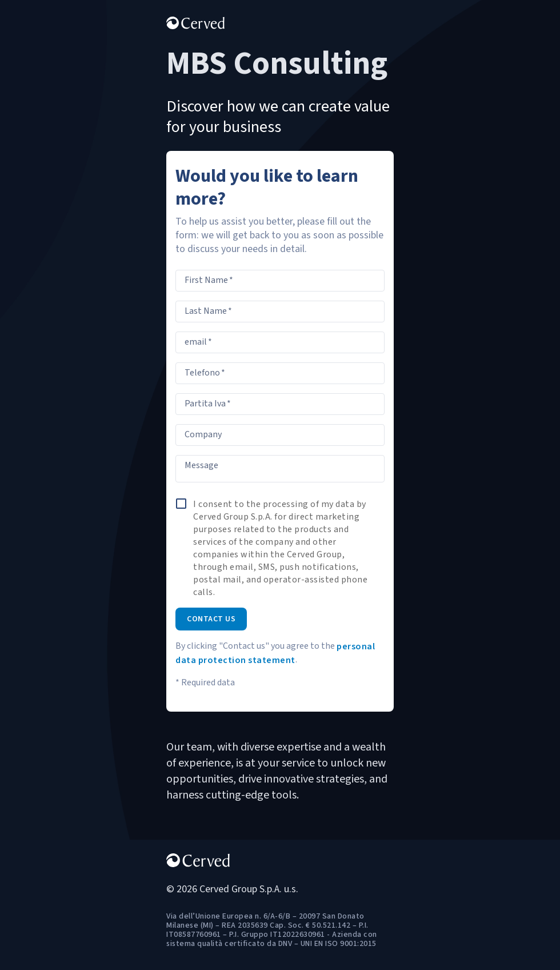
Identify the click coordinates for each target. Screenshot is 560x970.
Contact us (211, 619)
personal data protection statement (275, 653)
